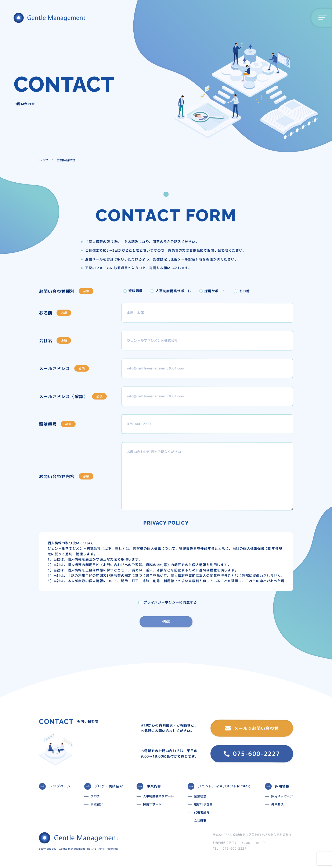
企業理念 (200, 796)
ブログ (95, 796)
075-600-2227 (252, 754)
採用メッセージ (282, 796)
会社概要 (200, 820)
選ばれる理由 (203, 804)
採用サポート (152, 804)
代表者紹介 (202, 812)
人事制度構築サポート (158, 796)
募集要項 (277, 804)
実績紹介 (97, 804)
